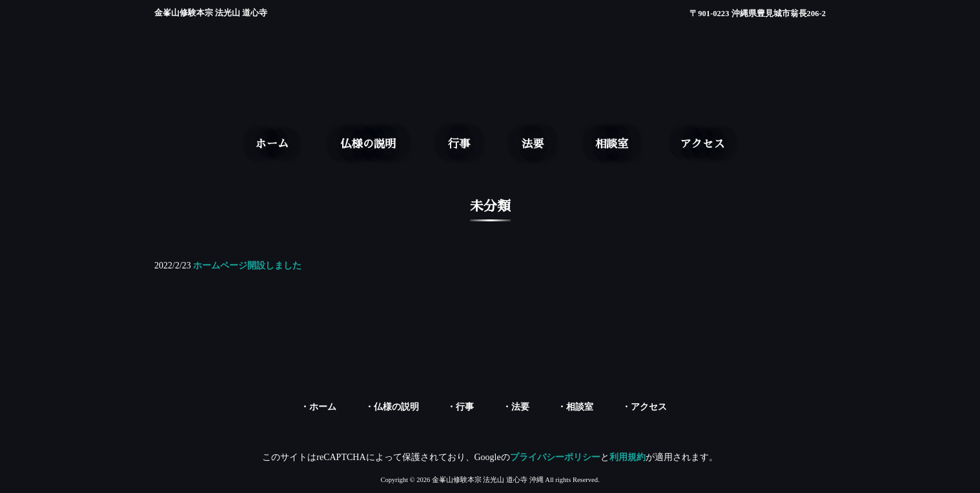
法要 (520, 407)
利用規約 (628, 457)
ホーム (323, 407)
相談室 (580, 407)
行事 (465, 407)
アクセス (649, 407)
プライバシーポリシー (555, 457)
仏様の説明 (396, 407)
